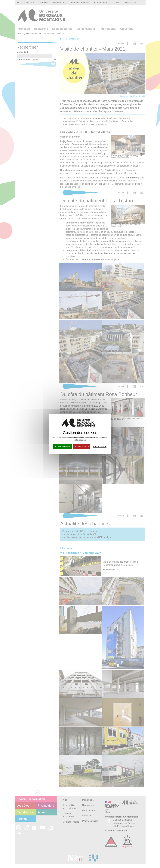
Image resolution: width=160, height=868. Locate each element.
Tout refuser (82, 447)
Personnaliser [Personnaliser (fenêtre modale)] (100, 447)
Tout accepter (62, 447)
